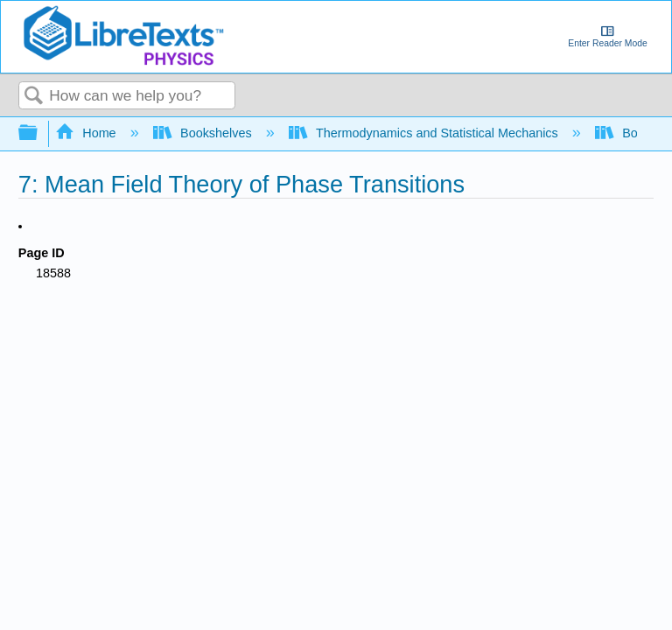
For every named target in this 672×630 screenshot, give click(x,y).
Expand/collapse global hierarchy (39, 133)
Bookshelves (204, 133)
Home (87, 133)
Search (34, 97)
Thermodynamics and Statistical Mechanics (425, 133)
